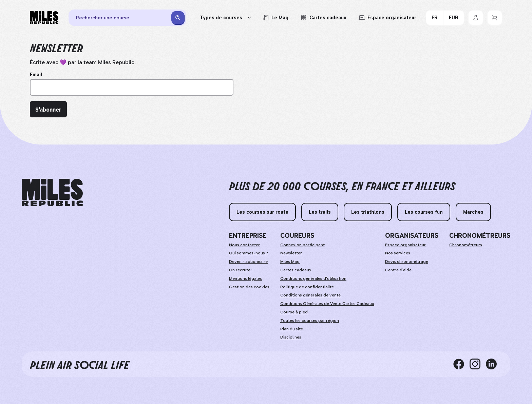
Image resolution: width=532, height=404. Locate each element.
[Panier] (495, 18)
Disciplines (291, 337)
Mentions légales (245, 278)
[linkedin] (494, 364)
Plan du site (292, 329)
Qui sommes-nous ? (249, 253)
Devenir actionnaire (248, 262)
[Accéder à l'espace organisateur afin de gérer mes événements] (387, 18)
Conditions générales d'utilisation (313, 278)
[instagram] (478, 364)
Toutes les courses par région (310, 321)
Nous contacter (244, 245)
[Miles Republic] (44, 18)
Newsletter (291, 253)
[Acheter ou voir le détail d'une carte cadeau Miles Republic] (324, 18)
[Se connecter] (476, 18)
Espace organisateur (405, 245)
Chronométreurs (466, 245)
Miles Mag (290, 262)
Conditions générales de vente (310, 295)
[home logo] (52, 193)
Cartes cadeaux (296, 270)
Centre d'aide (398, 270)
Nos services (398, 253)
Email (36, 75)
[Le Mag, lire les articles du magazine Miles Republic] (275, 18)
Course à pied (294, 312)
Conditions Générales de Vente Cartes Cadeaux (327, 304)
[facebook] (461, 364)
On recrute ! (241, 270)
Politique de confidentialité (307, 287)
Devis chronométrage (407, 262)
